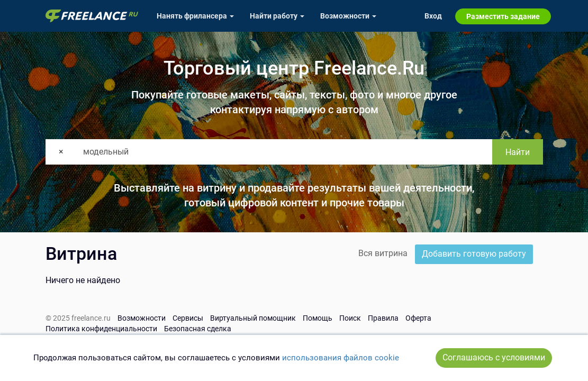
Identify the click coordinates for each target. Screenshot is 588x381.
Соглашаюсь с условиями (494, 357)
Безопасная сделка (198, 329)
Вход (433, 16)
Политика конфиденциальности (101, 329)
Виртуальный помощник (253, 318)
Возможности (142, 318)
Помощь (318, 318)
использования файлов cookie (341, 358)
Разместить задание (503, 16)
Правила (383, 318)
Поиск (350, 318)
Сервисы (188, 318)
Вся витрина (383, 253)
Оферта (418, 318)
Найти (518, 152)
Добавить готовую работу (474, 254)
